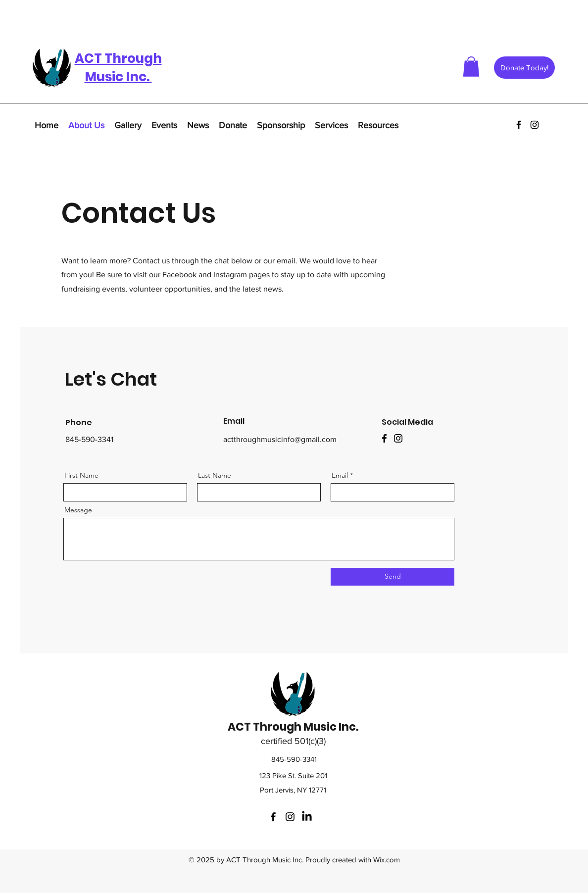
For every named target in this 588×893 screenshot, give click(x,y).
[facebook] (519, 125)
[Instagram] (398, 438)
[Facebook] (384, 438)
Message (78, 510)
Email (340, 475)
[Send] (392, 577)
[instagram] (535, 125)
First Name (81, 475)
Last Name (215, 475)
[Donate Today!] (524, 68)
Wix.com (387, 860)
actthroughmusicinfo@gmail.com (280, 439)
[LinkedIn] (307, 817)
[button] (471, 67)
